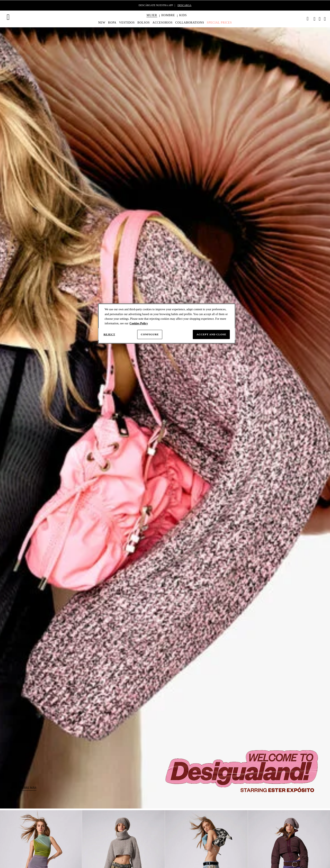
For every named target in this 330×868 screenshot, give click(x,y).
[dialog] (167, 324)
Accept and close (211, 334)
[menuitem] (152, 19)
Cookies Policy (139, 323)
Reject (109, 334)
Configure (150, 334)
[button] (152, 15)
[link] (308, 19)
